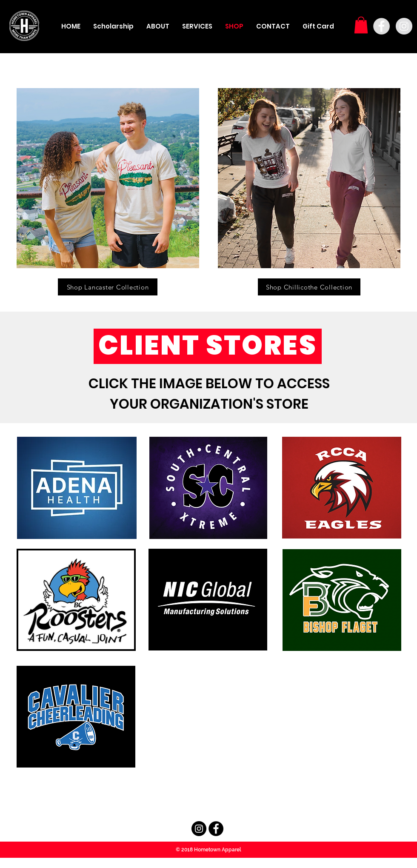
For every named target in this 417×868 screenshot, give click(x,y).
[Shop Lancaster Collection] (108, 287)
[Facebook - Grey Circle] (381, 26)
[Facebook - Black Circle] (216, 829)
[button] (361, 25)
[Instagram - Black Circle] (199, 829)
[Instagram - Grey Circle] (404, 26)
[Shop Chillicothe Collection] (309, 287)
